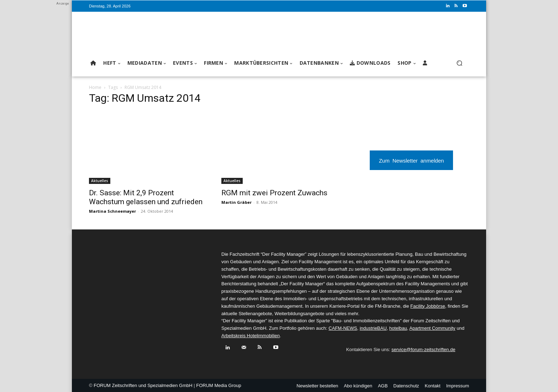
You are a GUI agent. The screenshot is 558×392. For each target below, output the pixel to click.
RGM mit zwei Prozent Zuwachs (274, 193)
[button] (459, 63)
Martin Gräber (236, 202)
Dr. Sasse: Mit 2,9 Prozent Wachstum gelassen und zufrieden (146, 197)
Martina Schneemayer (112, 211)
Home (95, 87)
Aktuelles (100, 181)
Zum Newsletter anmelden (412, 160)
